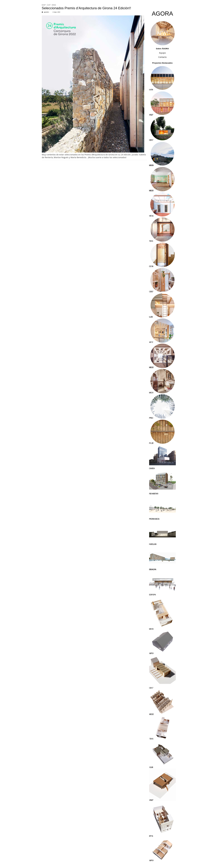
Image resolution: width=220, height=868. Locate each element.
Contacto (162, 57)
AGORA (162, 14)
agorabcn (46, 12)
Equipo (162, 53)
